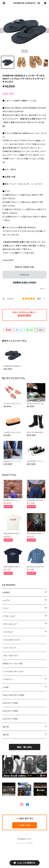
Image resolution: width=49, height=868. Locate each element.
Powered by (25, 843)
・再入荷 (5, 735)
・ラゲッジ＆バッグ (9, 624)
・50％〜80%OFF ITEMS (13, 695)
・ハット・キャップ (9, 648)
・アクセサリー (8, 679)
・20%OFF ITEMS (10, 719)
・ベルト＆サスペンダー (11, 640)
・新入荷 (5, 727)
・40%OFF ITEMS (10, 703)
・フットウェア (8, 632)
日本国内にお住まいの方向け (25, 282)
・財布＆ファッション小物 (12, 664)
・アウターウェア (9, 616)
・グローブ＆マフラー (11, 656)
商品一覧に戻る (25, 747)
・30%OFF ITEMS (10, 711)
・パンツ (5, 608)
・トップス (6, 600)
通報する (43, 289)
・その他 (5, 687)
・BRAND (6, 592)
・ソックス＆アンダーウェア (13, 671)
